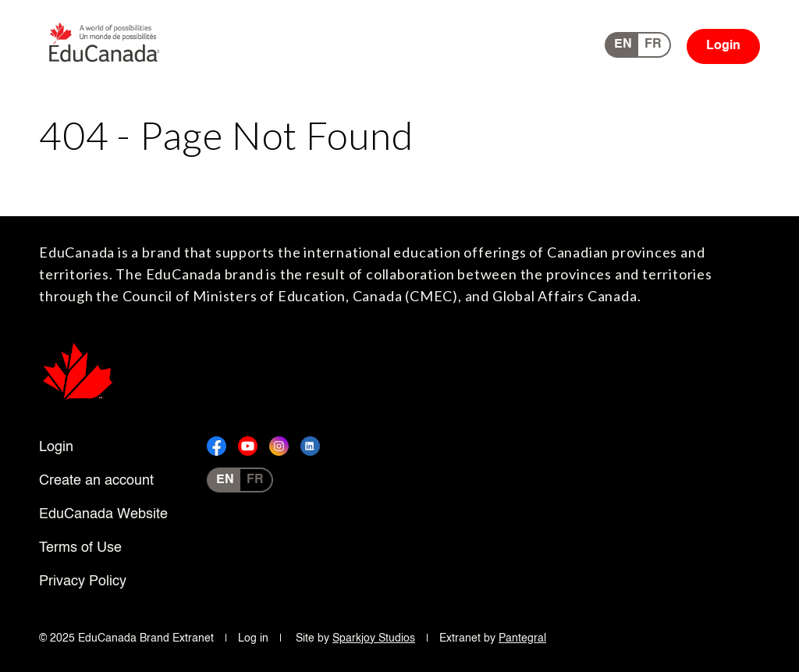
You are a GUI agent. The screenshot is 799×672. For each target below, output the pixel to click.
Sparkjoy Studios (374, 638)
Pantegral (522, 638)
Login (723, 46)
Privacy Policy (83, 581)
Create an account (96, 481)
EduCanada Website (103, 514)
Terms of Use (80, 548)
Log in (253, 638)
